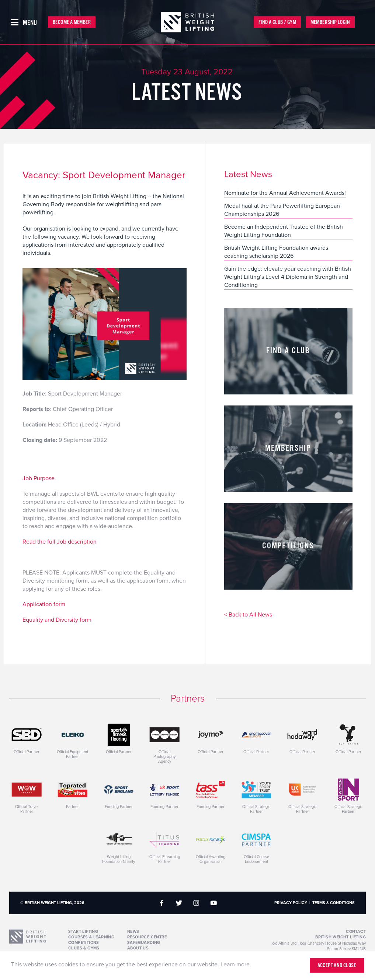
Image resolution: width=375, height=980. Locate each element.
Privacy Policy (291, 903)
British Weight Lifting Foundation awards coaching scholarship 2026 (276, 252)
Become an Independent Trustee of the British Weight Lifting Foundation (284, 231)
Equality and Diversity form (57, 620)
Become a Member (72, 22)
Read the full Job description (60, 542)
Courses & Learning (91, 937)
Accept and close (337, 965)
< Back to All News (248, 615)
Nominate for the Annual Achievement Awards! (285, 193)
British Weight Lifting (341, 937)
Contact (356, 932)
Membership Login (330, 22)
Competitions (84, 943)
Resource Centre (147, 937)
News (133, 932)
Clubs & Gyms (84, 948)
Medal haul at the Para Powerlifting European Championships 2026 (282, 210)
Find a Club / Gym (277, 22)
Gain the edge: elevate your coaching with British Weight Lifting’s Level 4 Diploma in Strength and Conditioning (288, 277)
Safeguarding (144, 943)
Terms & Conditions (334, 903)
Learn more (235, 965)
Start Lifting (83, 932)
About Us (138, 948)
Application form (44, 604)
